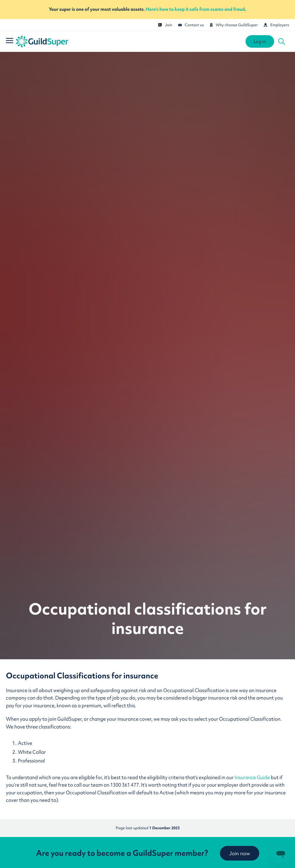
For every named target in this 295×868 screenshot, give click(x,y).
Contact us (191, 25)
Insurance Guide (253, 777)
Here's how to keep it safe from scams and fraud (195, 9)
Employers (276, 25)
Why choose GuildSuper (234, 25)
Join (165, 25)
